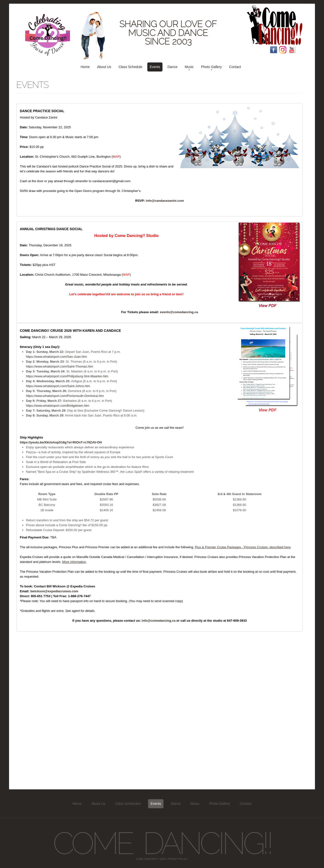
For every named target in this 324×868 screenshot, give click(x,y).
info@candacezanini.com (165, 201)
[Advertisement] (160, 708)
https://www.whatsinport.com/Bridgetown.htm (58, 406)
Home (85, 67)
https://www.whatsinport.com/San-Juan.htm (56, 357)
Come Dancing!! (162, 843)
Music (189, 67)
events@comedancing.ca (179, 312)
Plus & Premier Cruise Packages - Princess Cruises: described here (243, 547)
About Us (104, 67)
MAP (116, 157)
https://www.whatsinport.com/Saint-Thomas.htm (60, 366)
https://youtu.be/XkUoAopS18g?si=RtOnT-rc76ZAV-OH (61, 442)
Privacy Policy (178, 859)
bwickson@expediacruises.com (54, 591)
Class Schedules (128, 804)
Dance (172, 67)
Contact (235, 67)
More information (74, 562)
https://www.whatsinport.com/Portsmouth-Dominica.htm (65, 396)
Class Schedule (130, 67)
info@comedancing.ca (159, 621)
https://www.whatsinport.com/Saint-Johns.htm (58, 386)
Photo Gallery (212, 67)
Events (155, 67)
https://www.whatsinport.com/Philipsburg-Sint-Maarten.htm (67, 376)
